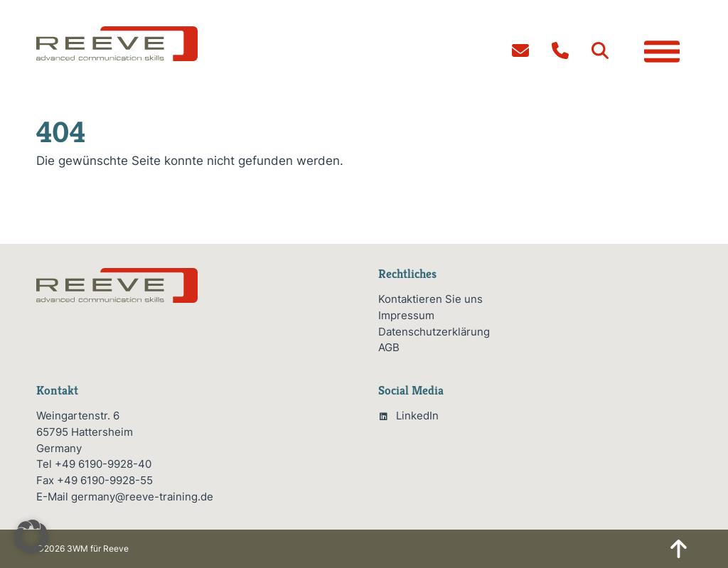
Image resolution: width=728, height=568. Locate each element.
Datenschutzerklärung (434, 332)
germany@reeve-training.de (142, 497)
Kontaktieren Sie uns (430, 299)
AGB (389, 347)
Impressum (406, 315)
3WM (77, 548)
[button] (600, 50)
